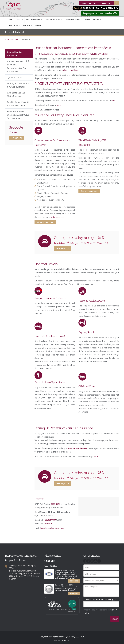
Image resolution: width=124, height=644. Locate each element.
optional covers (57, 217)
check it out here (71, 70)
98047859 (48, 523)
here (113, 101)
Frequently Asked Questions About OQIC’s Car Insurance (18, 115)
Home (11, 20)
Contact (28, 26)
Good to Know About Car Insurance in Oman (19, 104)
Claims (88, 20)
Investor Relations (34, 20)
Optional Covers (15, 78)
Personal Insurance (54, 20)
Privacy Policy (66, 640)
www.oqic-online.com (78, 448)
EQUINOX (38, 26)
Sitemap (57, 640)
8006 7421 (89, 8)
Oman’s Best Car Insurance (15, 54)
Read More (74, 580)
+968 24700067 (50, 520)
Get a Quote (16, 138)
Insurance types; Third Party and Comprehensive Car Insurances (18, 67)
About (19, 20)
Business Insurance (74, 20)
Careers (97, 20)
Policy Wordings (45, 222)
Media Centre (14, 26)
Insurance (15, 40)
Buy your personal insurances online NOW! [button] (99, 13)
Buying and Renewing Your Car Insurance (18, 85)
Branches (107, 3)
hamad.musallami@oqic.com (53, 528)
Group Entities (89, 3)
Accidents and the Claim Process (16, 95)
